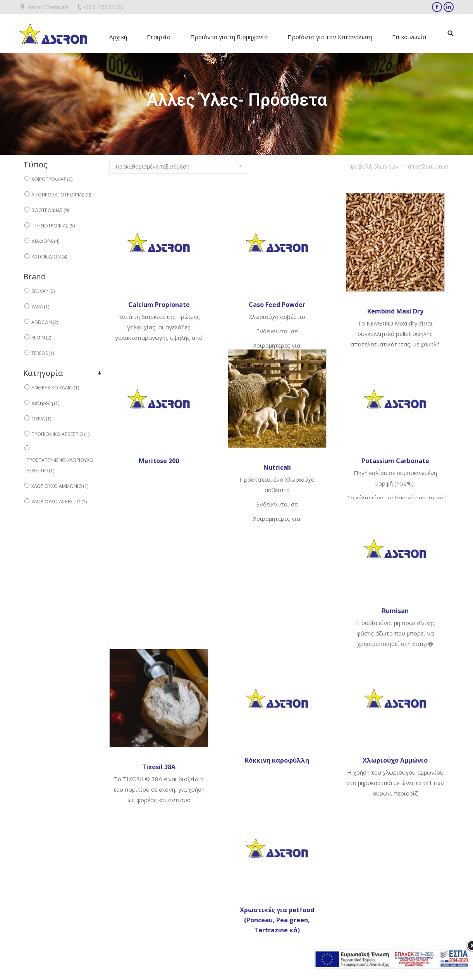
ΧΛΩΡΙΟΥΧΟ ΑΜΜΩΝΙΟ (60, 486)
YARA (40, 307)
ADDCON (45, 322)
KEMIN (41, 338)
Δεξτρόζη (45, 403)
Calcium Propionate (159, 305)
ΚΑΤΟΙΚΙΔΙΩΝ (49, 257)
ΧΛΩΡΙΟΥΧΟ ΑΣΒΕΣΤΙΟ (59, 502)
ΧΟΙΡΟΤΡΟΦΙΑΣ (52, 179)
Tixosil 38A (159, 767)
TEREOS (43, 353)
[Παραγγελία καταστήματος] (179, 166)
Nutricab (277, 467)
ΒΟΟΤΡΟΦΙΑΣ (50, 210)
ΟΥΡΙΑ (41, 419)
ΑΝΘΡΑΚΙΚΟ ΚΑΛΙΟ (55, 388)
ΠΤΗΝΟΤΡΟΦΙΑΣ (53, 226)
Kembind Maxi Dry (395, 311)
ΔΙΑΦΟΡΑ (45, 241)
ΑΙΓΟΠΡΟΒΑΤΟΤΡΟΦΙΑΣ (61, 195)
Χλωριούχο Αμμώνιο (395, 760)
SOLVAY (43, 291)
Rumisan (395, 611)
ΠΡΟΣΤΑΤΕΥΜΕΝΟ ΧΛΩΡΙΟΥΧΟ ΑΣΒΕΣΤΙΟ (60, 465)
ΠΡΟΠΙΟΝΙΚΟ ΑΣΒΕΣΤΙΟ (60, 434)
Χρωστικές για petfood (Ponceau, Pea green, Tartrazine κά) (277, 920)
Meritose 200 (159, 461)
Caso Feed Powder (277, 305)
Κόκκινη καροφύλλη (277, 760)
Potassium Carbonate (395, 461)
